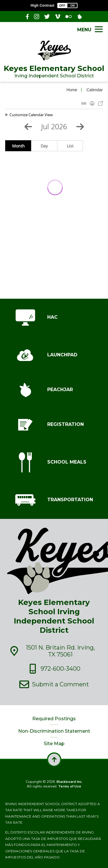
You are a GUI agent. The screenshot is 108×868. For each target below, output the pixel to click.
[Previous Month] (28, 127)
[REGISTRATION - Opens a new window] (54, 425)
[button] (67, 6)
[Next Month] (80, 127)
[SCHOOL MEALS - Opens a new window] (54, 462)
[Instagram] (37, 17)
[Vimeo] (58, 17)
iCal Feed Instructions (84, 103)
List (70, 146)
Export (101, 103)
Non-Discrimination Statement (54, 731)
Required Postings (54, 719)
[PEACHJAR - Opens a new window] (54, 390)
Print (92, 103)
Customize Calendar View (31, 115)
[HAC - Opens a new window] (54, 318)
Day (44, 146)
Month (18, 146)
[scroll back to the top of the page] (54, 760)
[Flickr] (69, 17)
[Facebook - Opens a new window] (27, 17)
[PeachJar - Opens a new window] (79, 17)
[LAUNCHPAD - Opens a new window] (54, 355)
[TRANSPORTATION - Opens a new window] (54, 500)
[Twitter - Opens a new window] (47, 17)
